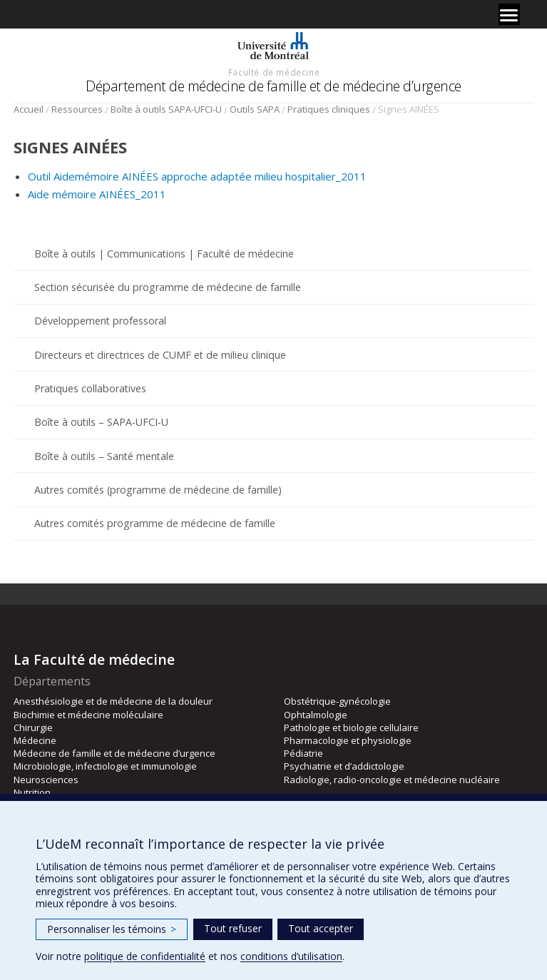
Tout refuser (233, 928)
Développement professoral (100, 321)
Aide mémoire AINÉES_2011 (97, 194)
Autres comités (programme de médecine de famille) (158, 490)
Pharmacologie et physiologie (348, 740)
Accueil (29, 109)
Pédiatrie (303, 753)
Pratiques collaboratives (90, 388)
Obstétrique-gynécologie (337, 701)
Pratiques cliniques (329, 109)
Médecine (35, 740)
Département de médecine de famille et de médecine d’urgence (273, 86)
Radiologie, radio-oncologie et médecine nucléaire (392, 780)
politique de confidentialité (145, 956)
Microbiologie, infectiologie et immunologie (105, 766)
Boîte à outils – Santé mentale (104, 456)
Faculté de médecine (274, 72)
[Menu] (509, 14)
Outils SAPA (255, 109)
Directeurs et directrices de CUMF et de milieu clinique (160, 355)
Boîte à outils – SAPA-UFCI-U (101, 422)
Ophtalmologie (316, 715)
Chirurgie (33, 728)
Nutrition (32, 792)
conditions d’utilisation (291, 956)
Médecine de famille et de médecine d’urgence (114, 753)
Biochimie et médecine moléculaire (88, 715)
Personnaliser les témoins (112, 929)
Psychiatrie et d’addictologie (344, 766)
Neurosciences (46, 780)
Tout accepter (321, 928)
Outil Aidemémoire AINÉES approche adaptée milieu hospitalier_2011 (197, 176)
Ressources (77, 109)
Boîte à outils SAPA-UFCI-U (166, 109)
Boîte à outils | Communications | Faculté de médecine (164, 254)
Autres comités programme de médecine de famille (155, 523)
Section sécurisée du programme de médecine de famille (168, 287)
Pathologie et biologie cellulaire (351, 728)
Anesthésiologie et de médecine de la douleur (113, 701)
